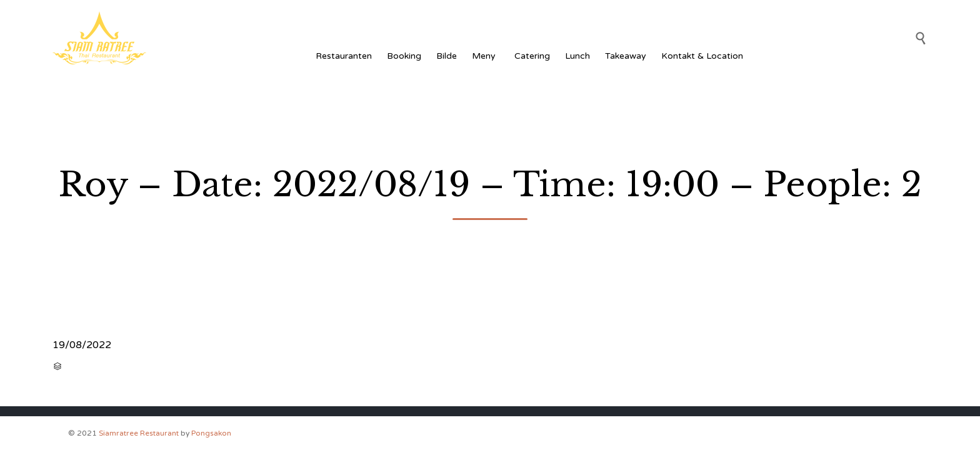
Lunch (577, 56)
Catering (532, 56)
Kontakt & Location (702, 56)
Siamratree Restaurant (139, 433)
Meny (486, 56)
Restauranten (344, 56)
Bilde (447, 56)
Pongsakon (211, 433)
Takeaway (626, 56)
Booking (404, 56)
